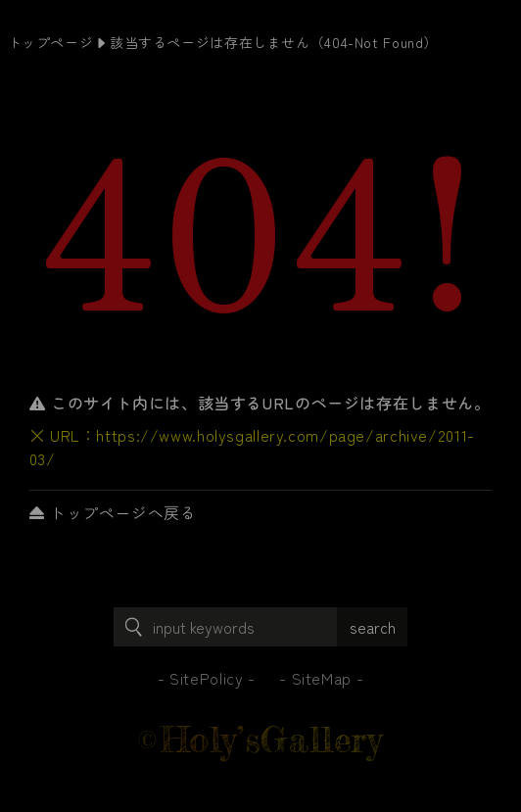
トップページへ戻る (113, 512)
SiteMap (322, 678)
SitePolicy (206, 678)
